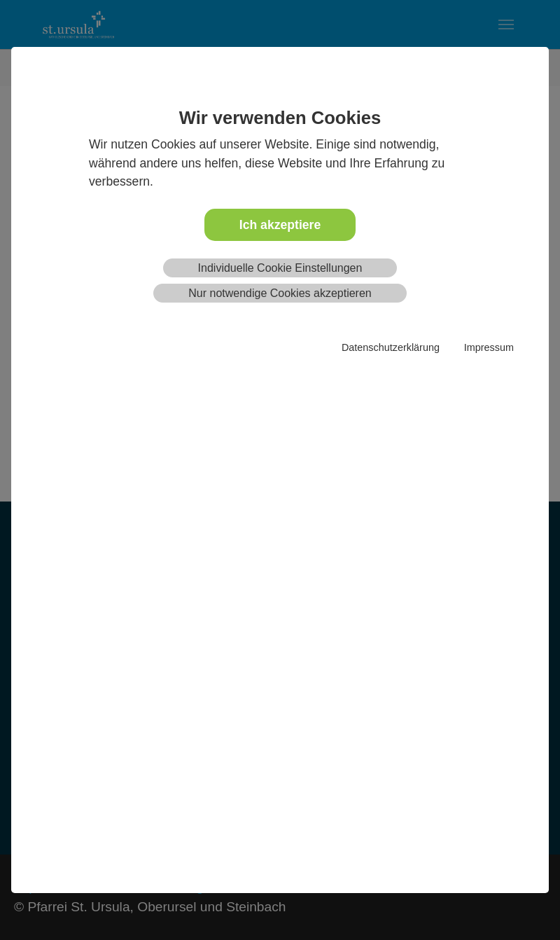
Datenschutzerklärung (391, 347)
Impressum (489, 347)
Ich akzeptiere (280, 225)
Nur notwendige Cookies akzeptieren (280, 293)
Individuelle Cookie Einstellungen (280, 268)
